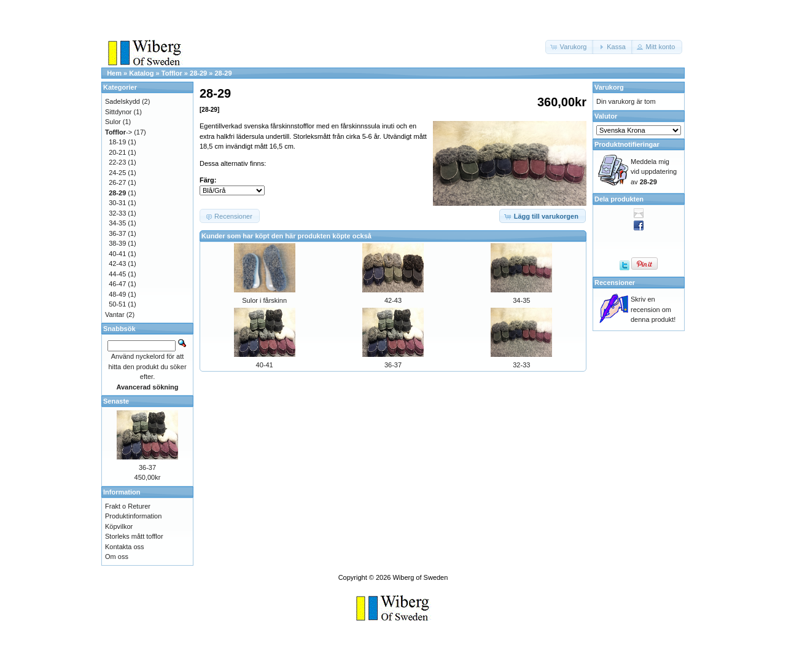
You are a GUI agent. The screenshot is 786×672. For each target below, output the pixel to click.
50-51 (117, 304)
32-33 (521, 365)
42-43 (393, 300)
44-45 (117, 274)
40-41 (265, 365)
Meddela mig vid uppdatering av (654, 172)
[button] (570, 47)
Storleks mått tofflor (134, 536)
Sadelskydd (123, 101)
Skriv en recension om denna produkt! (653, 309)
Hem (114, 73)
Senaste (116, 401)
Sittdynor (118, 112)
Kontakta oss (125, 547)
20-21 (117, 152)
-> (119, 132)
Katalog (141, 73)
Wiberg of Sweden (420, 577)
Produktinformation (133, 516)
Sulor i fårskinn (264, 300)
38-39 (117, 243)
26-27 (117, 182)
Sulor (113, 122)
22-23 (117, 162)
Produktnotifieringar (627, 144)
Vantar (115, 315)
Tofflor (172, 73)
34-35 (521, 300)
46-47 (117, 284)
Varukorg (609, 87)
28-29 (198, 73)
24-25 (117, 173)
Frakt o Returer (128, 506)
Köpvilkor (119, 526)
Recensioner (615, 283)
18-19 (117, 142)
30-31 (117, 203)
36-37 (393, 365)
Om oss (117, 557)
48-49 (117, 294)
